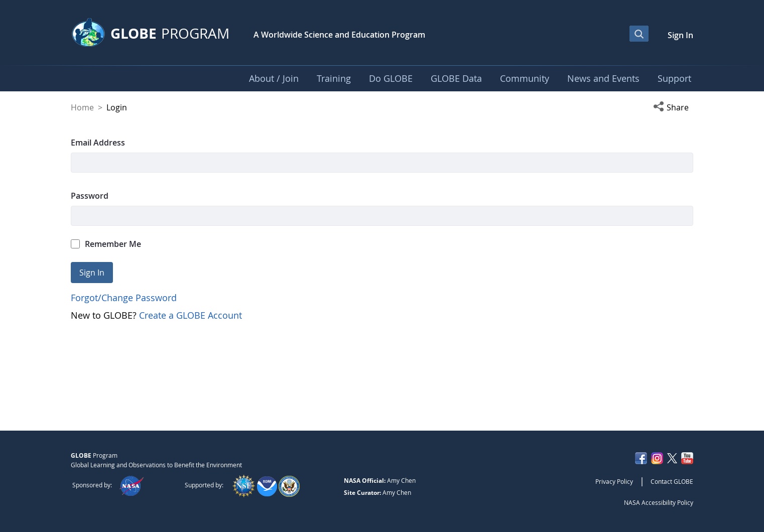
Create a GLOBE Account (190, 315)
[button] (673, 107)
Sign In (680, 35)
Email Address (98, 143)
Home (82, 107)
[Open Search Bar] (639, 34)
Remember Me (106, 244)
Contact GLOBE (672, 481)
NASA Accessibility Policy (659, 502)
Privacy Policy (614, 481)
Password (90, 196)
